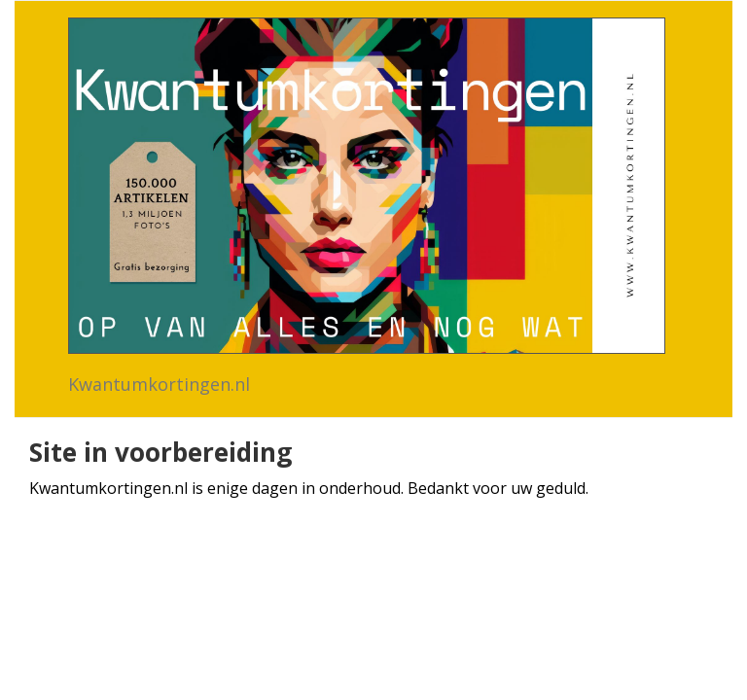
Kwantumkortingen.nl (159, 384)
